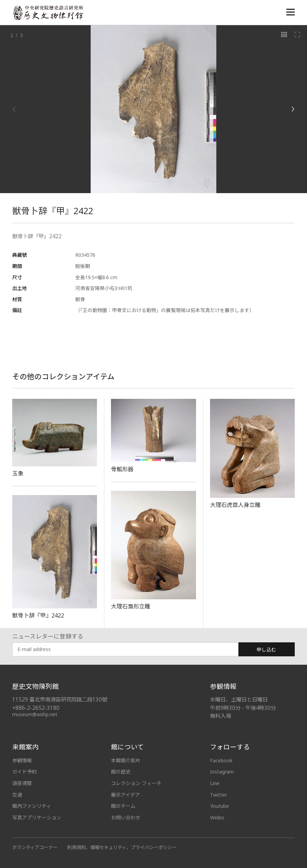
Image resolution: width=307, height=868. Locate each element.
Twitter (218, 795)
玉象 (18, 473)
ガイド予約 (25, 772)
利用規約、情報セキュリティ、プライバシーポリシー (122, 847)
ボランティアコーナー (35, 847)
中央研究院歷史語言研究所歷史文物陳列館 (48, 13)
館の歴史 (121, 772)
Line (215, 783)
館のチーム (123, 806)
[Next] (293, 109)
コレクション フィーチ (136, 783)
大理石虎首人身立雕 (235, 505)
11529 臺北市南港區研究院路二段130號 (60, 700)
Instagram (222, 772)
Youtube (219, 806)
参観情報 (22, 760)
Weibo (217, 817)
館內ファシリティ (32, 806)
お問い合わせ (126, 817)
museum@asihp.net (35, 714)
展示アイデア (125, 795)
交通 (17, 795)
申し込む (266, 650)
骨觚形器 (122, 469)
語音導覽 (22, 783)
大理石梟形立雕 (131, 606)
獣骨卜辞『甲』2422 (38, 615)
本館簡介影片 (126, 760)
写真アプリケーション (37, 817)
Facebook (221, 760)
